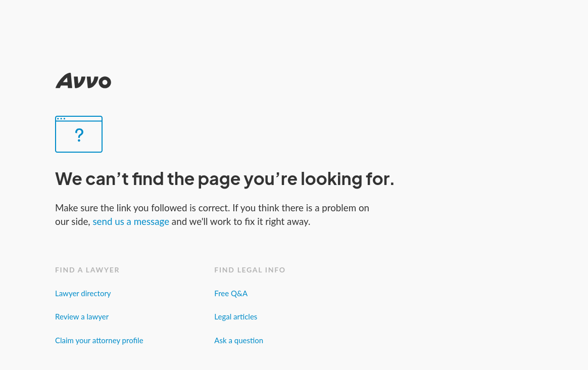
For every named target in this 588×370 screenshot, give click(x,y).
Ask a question (239, 340)
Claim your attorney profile (99, 340)
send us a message (132, 221)
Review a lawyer (82, 316)
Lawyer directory (83, 293)
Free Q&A (231, 293)
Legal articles (236, 316)
